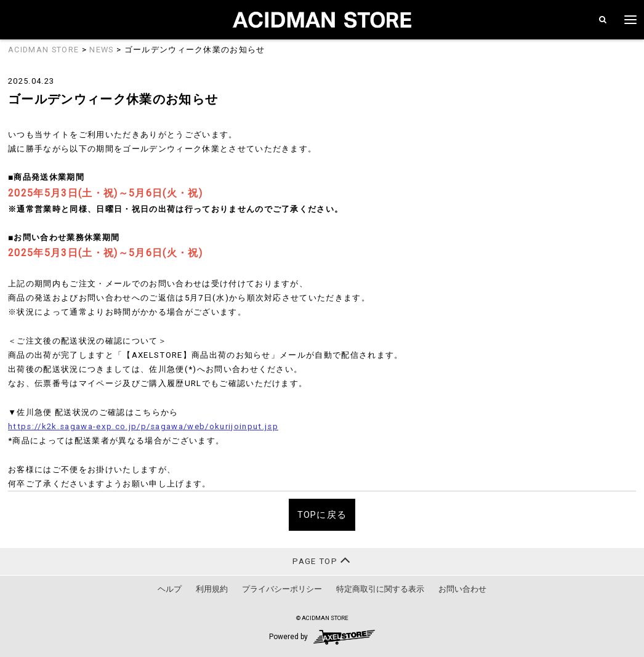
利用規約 (212, 589)
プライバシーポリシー (282, 589)
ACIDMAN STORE (43, 50)
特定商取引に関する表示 (380, 589)
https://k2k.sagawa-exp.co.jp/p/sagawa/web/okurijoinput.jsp (143, 426)
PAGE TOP (322, 560)
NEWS (101, 50)
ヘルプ (170, 589)
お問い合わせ (462, 589)
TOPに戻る (322, 515)
